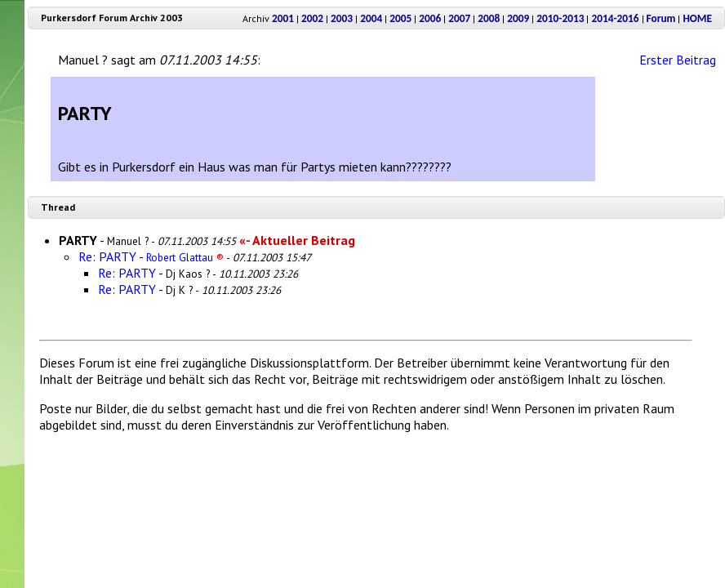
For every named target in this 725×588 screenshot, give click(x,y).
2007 (459, 18)
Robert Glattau (185, 257)
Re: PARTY (107, 256)
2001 (283, 18)
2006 (430, 18)
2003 (342, 18)
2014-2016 (615, 18)
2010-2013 (560, 18)
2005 (400, 18)
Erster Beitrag (678, 60)
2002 (312, 18)
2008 (489, 18)
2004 (371, 18)
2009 (518, 18)
